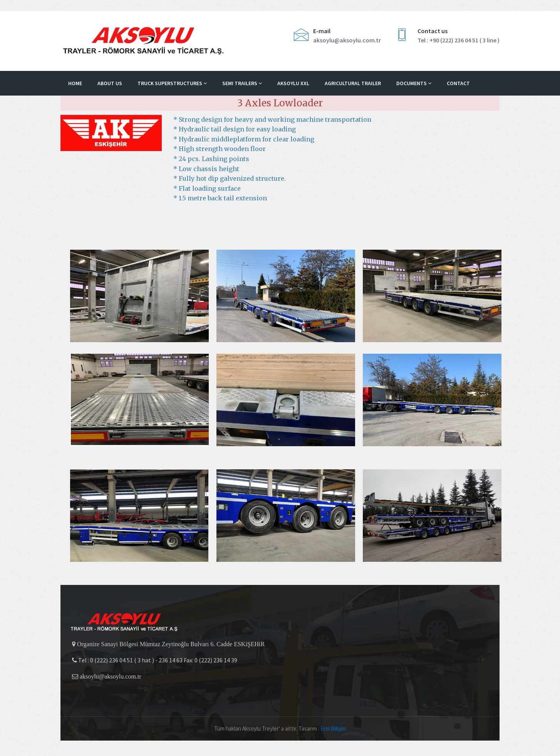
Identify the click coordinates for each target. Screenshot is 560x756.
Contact (458, 83)
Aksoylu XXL (293, 83)
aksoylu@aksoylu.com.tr (347, 40)
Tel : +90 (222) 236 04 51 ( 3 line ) (459, 40)
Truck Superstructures (172, 83)
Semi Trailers (242, 83)
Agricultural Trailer (353, 83)
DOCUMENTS (414, 83)
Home (75, 83)
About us (110, 83)
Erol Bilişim (333, 728)
